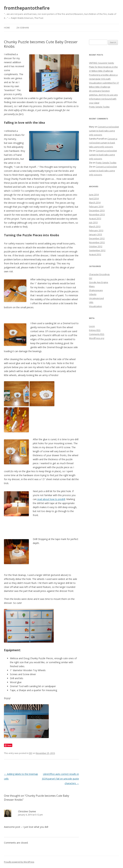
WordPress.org (97, 338)
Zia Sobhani (23, 28)
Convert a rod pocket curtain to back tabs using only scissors (104, 131)
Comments (97, 334)
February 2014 (96, 206)
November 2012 (97, 242)
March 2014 (95, 202)
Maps (92, 286)
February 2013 (96, 230)
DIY (31, 753)
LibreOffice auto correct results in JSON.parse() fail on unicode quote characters (60, 779)
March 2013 (95, 226)
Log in (92, 326)
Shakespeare (96, 290)
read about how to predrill (51, 499)
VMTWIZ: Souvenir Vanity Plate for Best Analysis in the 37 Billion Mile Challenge (103, 67)
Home (7, 28)
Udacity (93, 294)
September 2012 (97, 250)
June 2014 (94, 195)
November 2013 (97, 214)
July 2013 (93, 222)
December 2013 (97, 210)
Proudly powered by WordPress (19, 862)
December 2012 (97, 238)
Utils (91, 302)
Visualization (95, 306)
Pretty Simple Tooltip (99, 107)
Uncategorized (96, 298)
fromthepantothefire (27, 8)
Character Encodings (99, 274)
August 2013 (95, 218)
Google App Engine (99, 282)
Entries (95, 330)
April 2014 (94, 199)
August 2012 (95, 254)
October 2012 (96, 246)
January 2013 (95, 234)
